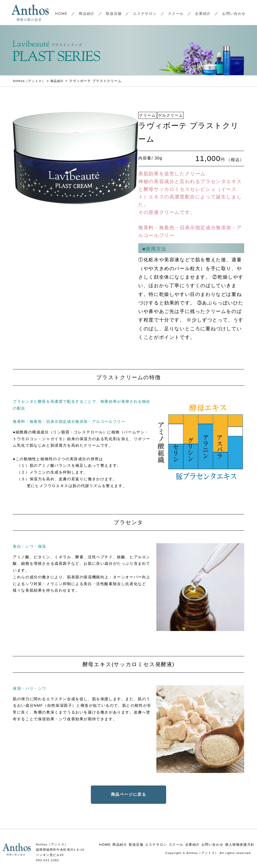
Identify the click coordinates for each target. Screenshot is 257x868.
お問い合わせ (234, 14)
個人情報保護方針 (240, 845)
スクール (176, 14)
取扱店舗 (114, 14)
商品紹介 (87, 14)
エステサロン (145, 14)
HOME (61, 14)
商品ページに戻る (129, 794)
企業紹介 (203, 14)
